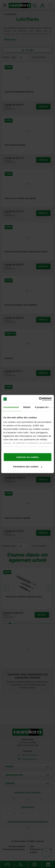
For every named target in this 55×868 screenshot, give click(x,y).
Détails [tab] (27, 407)
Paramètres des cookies (28, 467)
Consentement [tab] (11, 407)
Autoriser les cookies (28, 457)
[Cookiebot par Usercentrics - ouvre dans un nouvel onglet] (39, 399)
